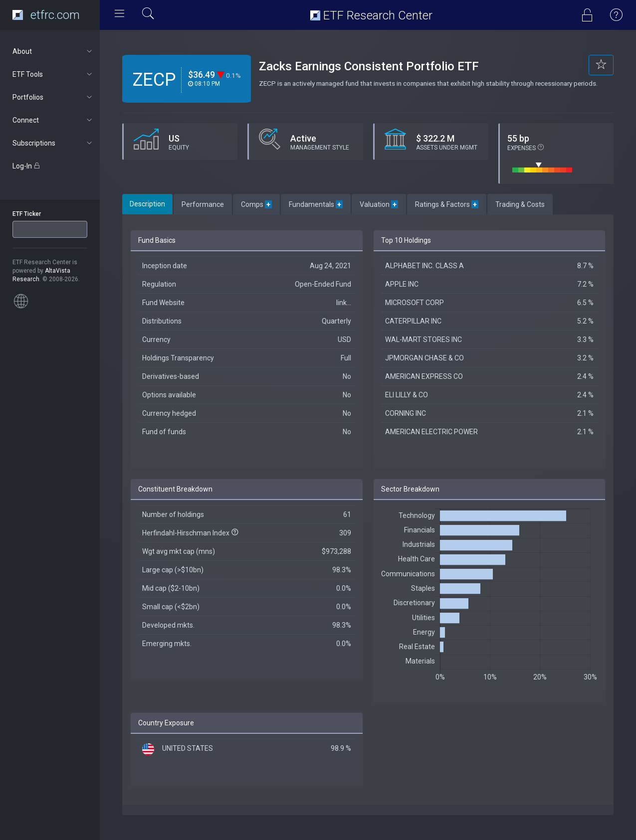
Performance (203, 204)
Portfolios (53, 97)
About (53, 51)
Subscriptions (53, 143)
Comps (256, 204)
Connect (53, 120)
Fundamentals (316, 204)
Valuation (379, 204)
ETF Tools (53, 74)
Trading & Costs (520, 204)
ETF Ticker (27, 214)
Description (147, 204)
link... (344, 303)
